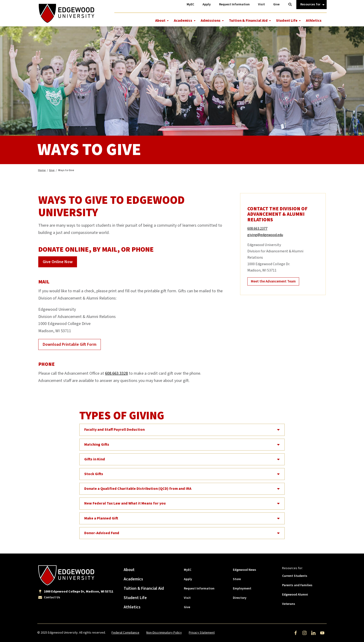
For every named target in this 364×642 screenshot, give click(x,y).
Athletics (314, 21)
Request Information (199, 589)
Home (42, 170)
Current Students (295, 576)
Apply (188, 579)
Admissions (211, 21)
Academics (183, 21)
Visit (187, 598)
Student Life (287, 21)
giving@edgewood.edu (265, 235)
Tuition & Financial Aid (248, 21)
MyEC (188, 570)
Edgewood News (245, 570)
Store (237, 579)
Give (52, 170)
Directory (240, 598)
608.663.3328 (116, 373)
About (160, 21)
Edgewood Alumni (295, 595)
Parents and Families (297, 585)
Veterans (289, 604)
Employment (242, 589)
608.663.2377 (257, 229)
